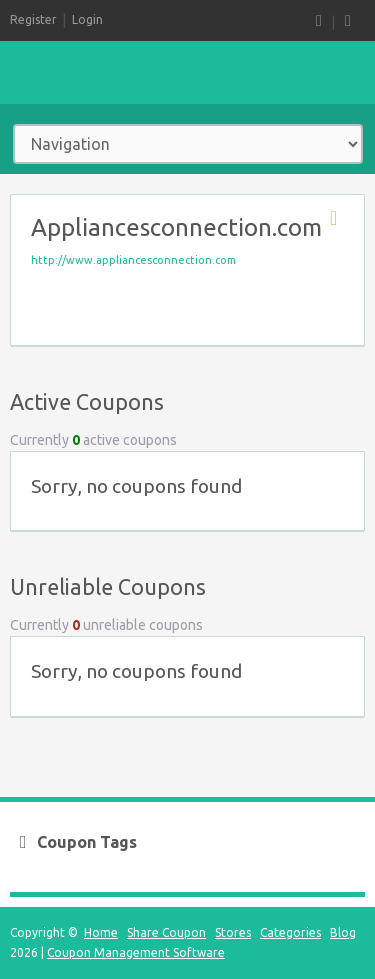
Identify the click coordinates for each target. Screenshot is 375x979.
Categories (290, 932)
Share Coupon (166, 932)
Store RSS (340, 219)
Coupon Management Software (136, 952)
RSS (319, 21)
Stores (233, 932)
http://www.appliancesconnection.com (133, 260)
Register (33, 19)
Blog (343, 932)
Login (87, 19)
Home (101, 932)
